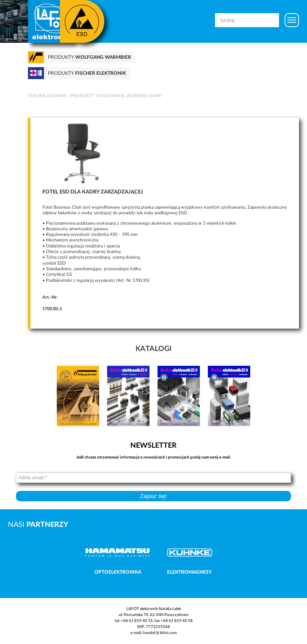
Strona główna (47, 96)
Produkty (90, 57)
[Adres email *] (153, 478)
